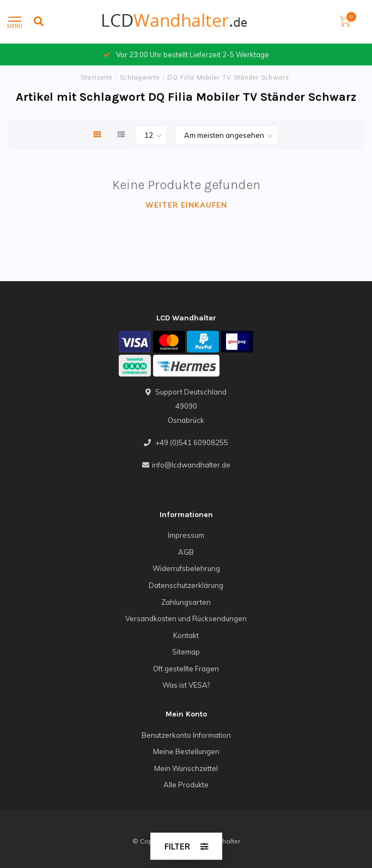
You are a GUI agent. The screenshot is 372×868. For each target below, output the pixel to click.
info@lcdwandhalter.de (191, 465)
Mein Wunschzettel (186, 768)
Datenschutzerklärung (186, 585)
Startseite (96, 77)
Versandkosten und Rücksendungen (186, 618)
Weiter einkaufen (186, 205)
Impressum (186, 535)
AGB (186, 552)
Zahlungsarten (186, 602)
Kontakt (186, 635)
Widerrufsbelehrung (186, 568)
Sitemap (186, 652)
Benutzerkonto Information (186, 735)
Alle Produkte (186, 785)
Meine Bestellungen (186, 751)
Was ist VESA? (186, 685)
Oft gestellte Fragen (186, 669)
